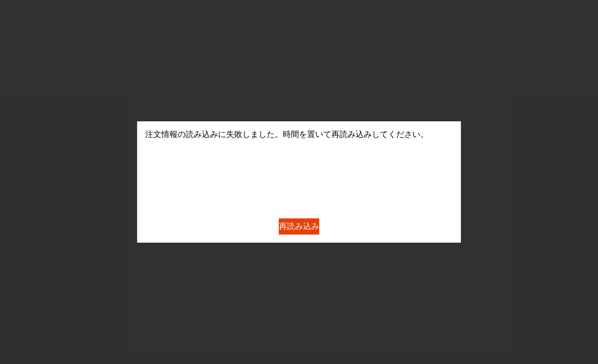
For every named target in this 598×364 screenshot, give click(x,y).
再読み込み (299, 226)
